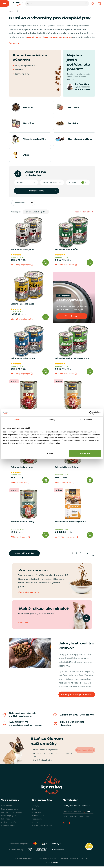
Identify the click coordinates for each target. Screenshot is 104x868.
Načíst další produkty (24, 556)
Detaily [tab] (52, 420)
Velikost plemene (49, 182)
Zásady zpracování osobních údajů (76, 818)
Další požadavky (29, 191)
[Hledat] (86, 3)
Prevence (19, 70)
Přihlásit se (23, 625)
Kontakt (35, 824)
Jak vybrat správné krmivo (27, 65)
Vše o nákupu (7, 807)
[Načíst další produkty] (93, 556)
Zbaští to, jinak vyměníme (42, 827)
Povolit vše (85, 453)
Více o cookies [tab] (86, 420)
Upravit (52, 453)
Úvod (11, 11)
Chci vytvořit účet (85, 752)
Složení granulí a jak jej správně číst (77, 696)
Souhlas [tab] (18, 420)
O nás (34, 810)
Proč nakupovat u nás (10, 810)
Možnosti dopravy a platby (12, 814)
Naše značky (37, 820)
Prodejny (35, 807)
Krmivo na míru (22, 74)
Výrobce (20, 182)
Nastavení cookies (8, 827)
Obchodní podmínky (9, 824)
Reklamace (5, 820)
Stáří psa (72, 182)
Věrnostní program (9, 817)
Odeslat (88, 813)
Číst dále (13, 44)
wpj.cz (55, 864)
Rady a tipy (36, 814)
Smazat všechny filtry (83, 212)
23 (87, 556)
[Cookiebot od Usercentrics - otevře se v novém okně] (91, 413)
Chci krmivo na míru (27, 595)
